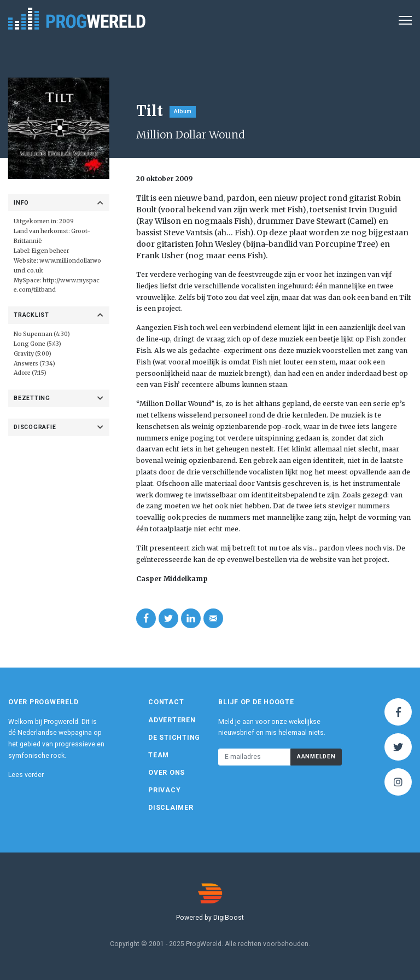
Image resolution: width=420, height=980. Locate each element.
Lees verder (26, 775)
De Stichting (174, 738)
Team (159, 755)
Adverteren (172, 720)
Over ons (167, 773)
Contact (166, 702)
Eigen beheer (50, 251)
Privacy (164, 790)
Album (183, 111)
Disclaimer (171, 808)
